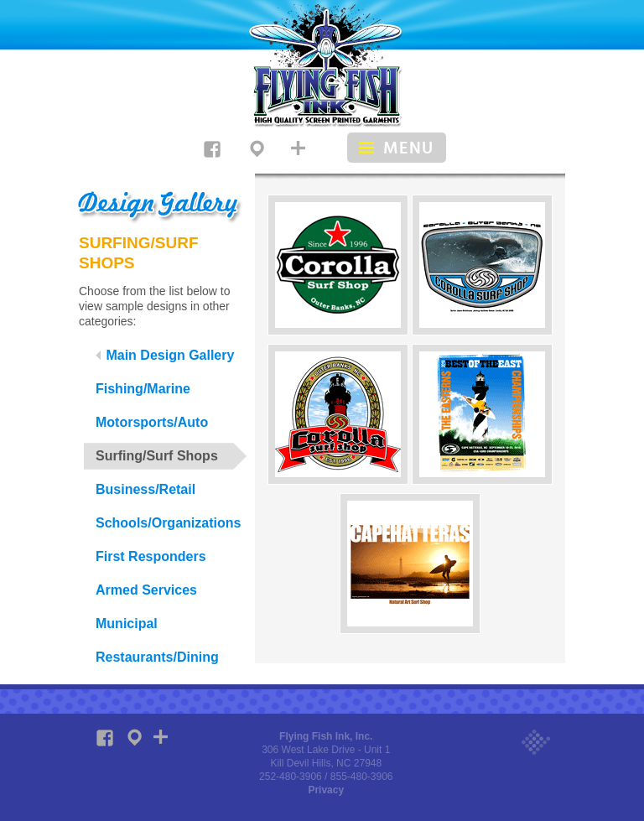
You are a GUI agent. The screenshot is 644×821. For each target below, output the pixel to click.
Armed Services (146, 590)
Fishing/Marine (143, 389)
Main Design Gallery (165, 355)
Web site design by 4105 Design (536, 743)
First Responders (151, 556)
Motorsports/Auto (152, 422)
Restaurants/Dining (157, 657)
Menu (408, 148)
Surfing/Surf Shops (157, 456)
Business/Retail (145, 489)
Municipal (127, 624)
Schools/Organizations (168, 523)
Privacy (326, 790)
